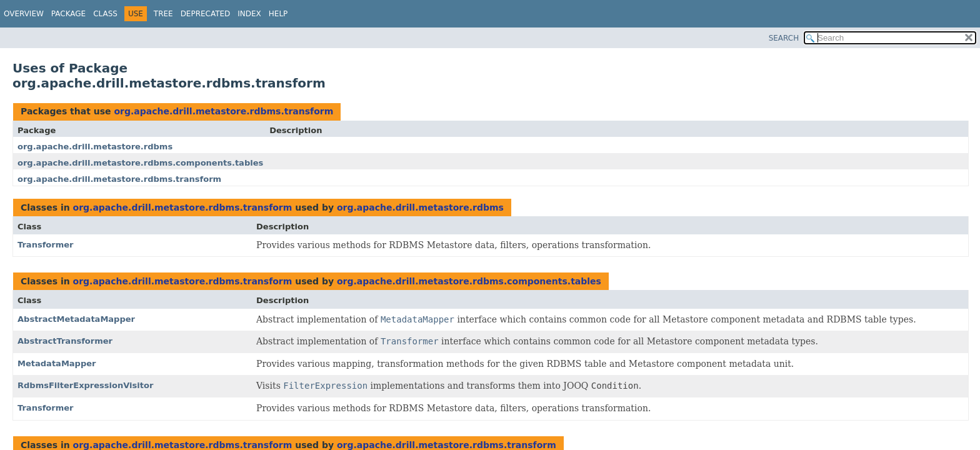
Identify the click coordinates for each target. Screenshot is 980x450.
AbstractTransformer (65, 341)
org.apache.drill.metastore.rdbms (95, 147)
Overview (24, 14)
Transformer (46, 245)
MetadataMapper (57, 363)
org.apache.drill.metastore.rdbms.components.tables (140, 163)
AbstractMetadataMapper (76, 319)
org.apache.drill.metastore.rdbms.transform (223, 111)
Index (249, 14)
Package (68, 14)
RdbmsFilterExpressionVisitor (85, 385)
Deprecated (206, 14)
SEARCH (784, 38)
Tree (163, 14)
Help (278, 14)
